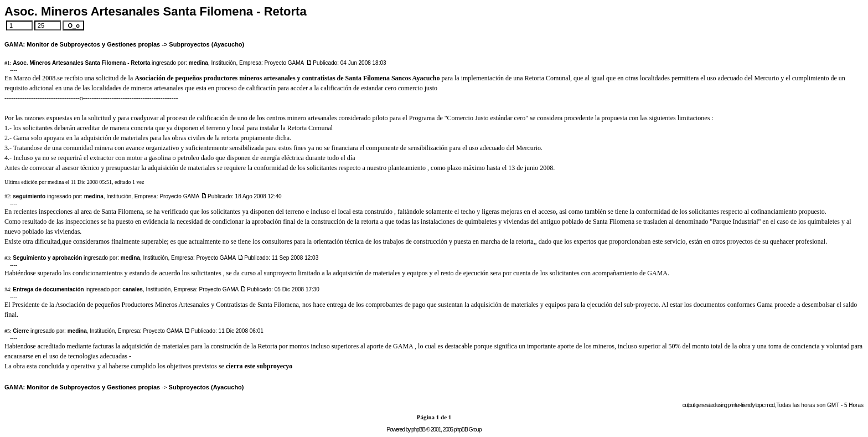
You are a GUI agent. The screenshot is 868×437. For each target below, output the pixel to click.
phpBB (418, 430)
